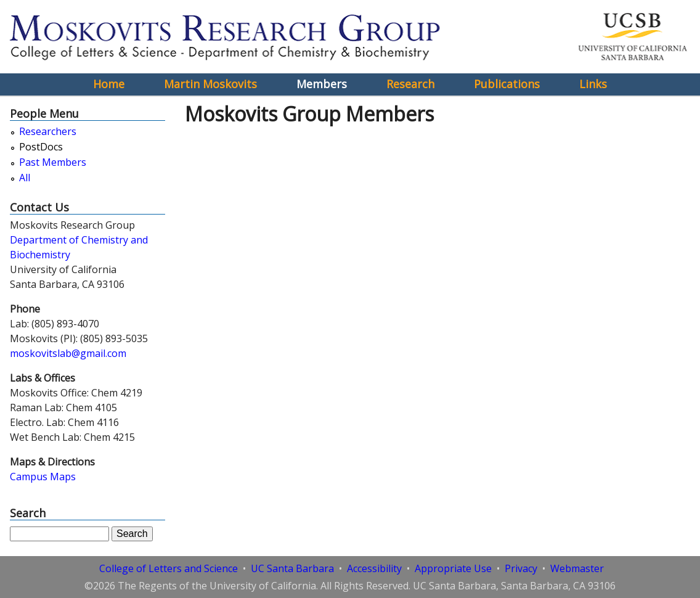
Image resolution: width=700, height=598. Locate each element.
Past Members (53, 162)
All (25, 178)
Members (322, 84)
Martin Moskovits (210, 84)
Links (593, 84)
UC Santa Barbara (292, 568)
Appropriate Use (453, 568)
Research (410, 84)
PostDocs (41, 147)
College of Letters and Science (169, 568)
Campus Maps (43, 477)
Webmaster (577, 568)
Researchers (48, 132)
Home (109, 84)
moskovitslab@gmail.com (68, 353)
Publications (507, 84)
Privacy (521, 568)
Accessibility (374, 568)
